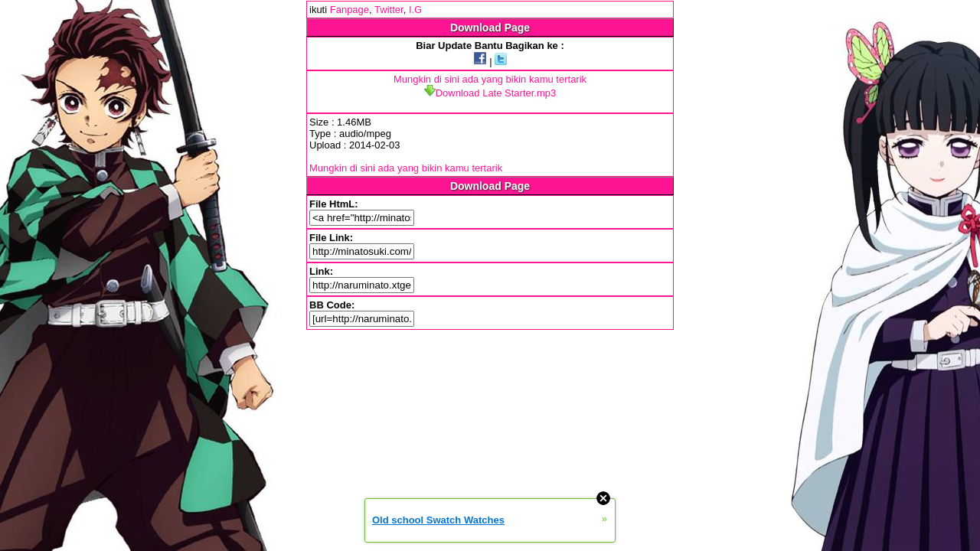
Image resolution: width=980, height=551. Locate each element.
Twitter (389, 10)
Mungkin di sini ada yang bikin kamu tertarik (490, 79)
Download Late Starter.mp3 (490, 93)
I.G (415, 10)
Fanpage (350, 10)
